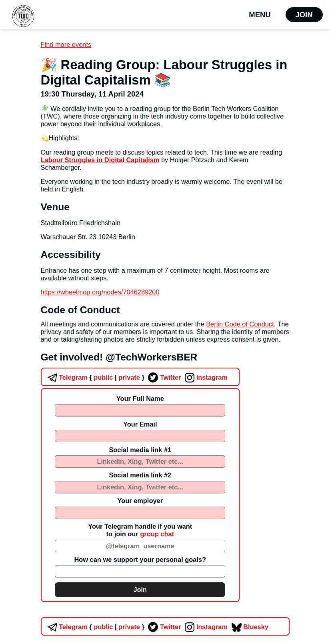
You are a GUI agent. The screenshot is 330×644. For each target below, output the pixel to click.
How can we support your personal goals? (140, 559)
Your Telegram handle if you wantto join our (140, 530)
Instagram (205, 377)
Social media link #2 (140, 475)
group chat (157, 534)
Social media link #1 (140, 450)
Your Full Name (140, 398)
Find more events (66, 44)
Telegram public (79, 377)
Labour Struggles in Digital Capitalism (100, 160)
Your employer (140, 501)
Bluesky (249, 627)
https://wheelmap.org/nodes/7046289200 (100, 292)
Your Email (140, 424)
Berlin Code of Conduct (240, 324)
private (128, 377)
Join (304, 15)
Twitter (163, 377)
